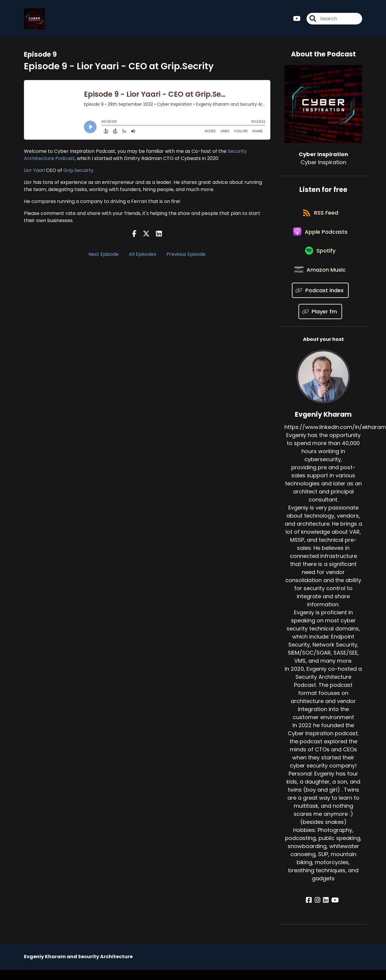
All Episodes (143, 256)
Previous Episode (186, 256)
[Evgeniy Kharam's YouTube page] (334, 911)
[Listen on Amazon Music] (320, 280)
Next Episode (104, 256)
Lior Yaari (34, 171)
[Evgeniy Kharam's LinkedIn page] (326, 911)
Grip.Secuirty (78, 171)
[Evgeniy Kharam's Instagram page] (319, 911)
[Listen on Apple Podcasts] (320, 237)
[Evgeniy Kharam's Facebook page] (312, 911)
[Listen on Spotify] (320, 258)
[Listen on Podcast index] (320, 301)
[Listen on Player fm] (320, 322)
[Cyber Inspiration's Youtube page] (297, 20)
